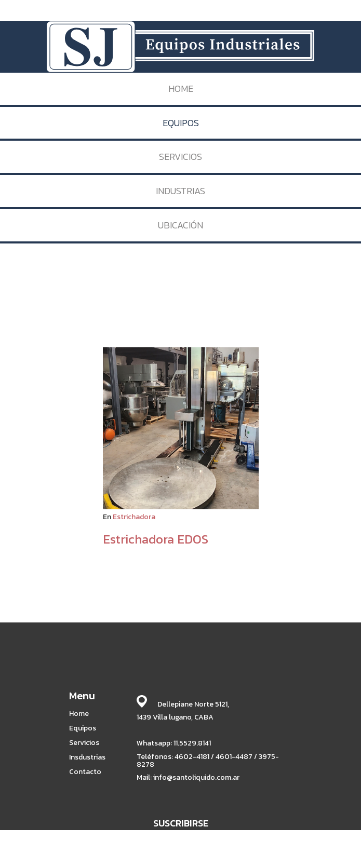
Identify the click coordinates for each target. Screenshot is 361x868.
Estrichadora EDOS (156, 539)
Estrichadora (134, 517)
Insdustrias (87, 757)
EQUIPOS (181, 123)
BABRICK (310, 859)
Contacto (85, 772)
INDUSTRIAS (180, 191)
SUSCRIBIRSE (181, 823)
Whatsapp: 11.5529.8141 (174, 743)
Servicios (84, 743)
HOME (181, 89)
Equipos (83, 728)
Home (79, 714)
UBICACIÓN (180, 225)
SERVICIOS (180, 157)
